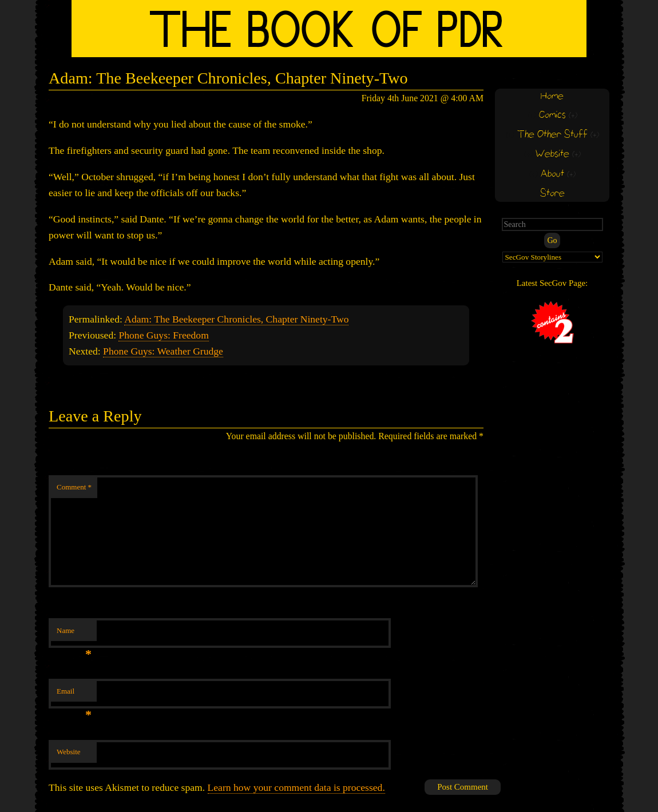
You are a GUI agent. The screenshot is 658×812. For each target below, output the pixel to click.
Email (74, 694)
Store (552, 194)
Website (69, 752)
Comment (74, 487)
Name (74, 634)
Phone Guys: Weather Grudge (163, 351)
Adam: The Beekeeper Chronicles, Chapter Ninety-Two (236, 319)
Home (552, 96)
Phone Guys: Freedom (163, 335)
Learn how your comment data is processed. (296, 787)
